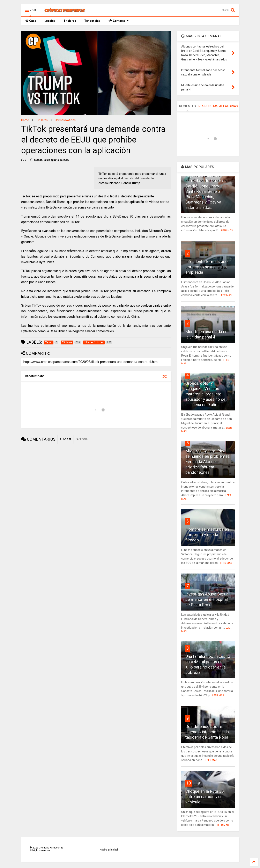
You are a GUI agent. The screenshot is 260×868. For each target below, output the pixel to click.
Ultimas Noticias (65, 120)
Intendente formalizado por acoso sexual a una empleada (207, 267)
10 (189, 783)
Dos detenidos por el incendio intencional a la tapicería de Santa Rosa (207, 732)
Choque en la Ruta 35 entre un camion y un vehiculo (205, 797)
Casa (31, 21)
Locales (50, 21)
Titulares (70, 21)
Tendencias (92, 21)
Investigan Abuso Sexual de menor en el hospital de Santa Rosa (207, 599)
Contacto (119, 21)
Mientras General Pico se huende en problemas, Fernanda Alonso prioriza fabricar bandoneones (208, 462)
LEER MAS (227, 231)
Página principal (109, 850)
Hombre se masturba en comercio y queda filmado (207, 535)
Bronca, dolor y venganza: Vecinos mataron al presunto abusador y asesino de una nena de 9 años (205, 394)
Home (25, 120)
